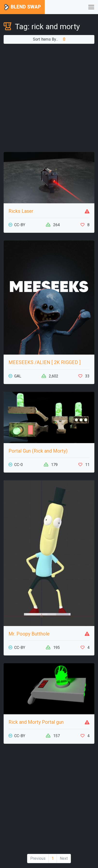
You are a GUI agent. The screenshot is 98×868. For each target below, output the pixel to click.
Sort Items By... (49, 39)
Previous (38, 858)
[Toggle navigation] (91, 7)
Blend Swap (22, 7)
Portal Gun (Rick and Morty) (38, 451)
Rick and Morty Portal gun (36, 722)
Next (64, 858)
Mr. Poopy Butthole (29, 634)
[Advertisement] (49, 98)
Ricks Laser (21, 211)
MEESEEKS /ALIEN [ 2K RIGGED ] (45, 362)
